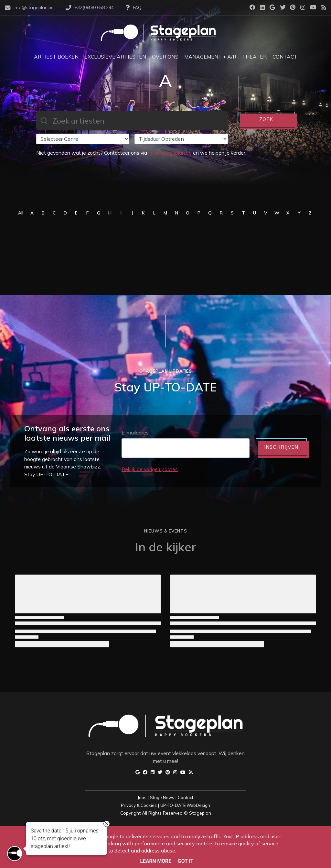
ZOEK (266, 119)
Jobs (142, 797)
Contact (186, 797)
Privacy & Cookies (139, 805)
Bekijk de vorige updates (150, 469)
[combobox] (132, 121)
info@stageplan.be (170, 153)
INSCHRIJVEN (281, 447)
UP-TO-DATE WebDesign (185, 805)
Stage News (162, 797)
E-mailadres (135, 433)
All (21, 213)
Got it (186, 861)
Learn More (156, 861)
